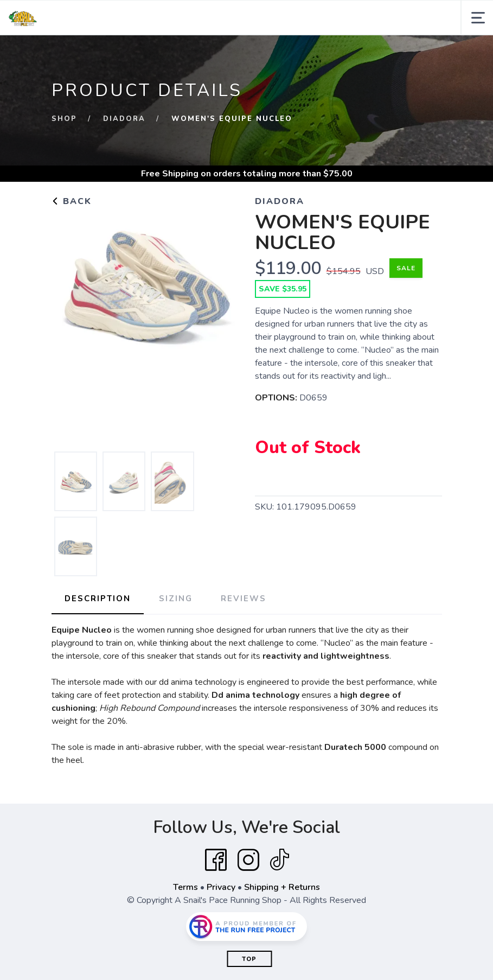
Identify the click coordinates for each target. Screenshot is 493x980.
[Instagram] (248, 860)
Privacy (221, 887)
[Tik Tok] (279, 860)
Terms (185, 887)
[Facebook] (216, 860)
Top (249, 959)
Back (72, 201)
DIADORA (124, 119)
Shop (64, 119)
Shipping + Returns (282, 887)
